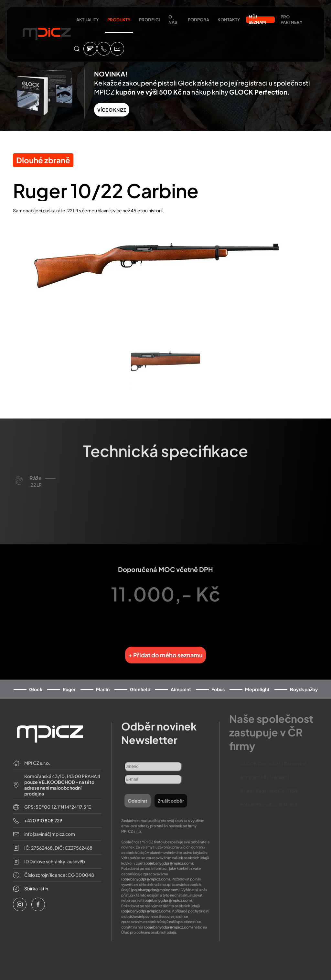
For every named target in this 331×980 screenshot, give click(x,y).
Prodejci (149, 20)
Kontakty (229, 20)
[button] (77, 49)
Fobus (218, 684)
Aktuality (88, 20)
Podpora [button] (198, 20)
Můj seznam (257, 20)
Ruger (69, 684)
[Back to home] (47, 35)
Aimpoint (181, 684)
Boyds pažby (304, 684)
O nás (173, 20)
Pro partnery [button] (292, 20)
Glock (36, 684)
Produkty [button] (119, 20)
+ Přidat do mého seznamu (165, 650)
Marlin (103, 684)
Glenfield (140, 684)
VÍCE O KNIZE (112, 110)
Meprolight (257, 684)
